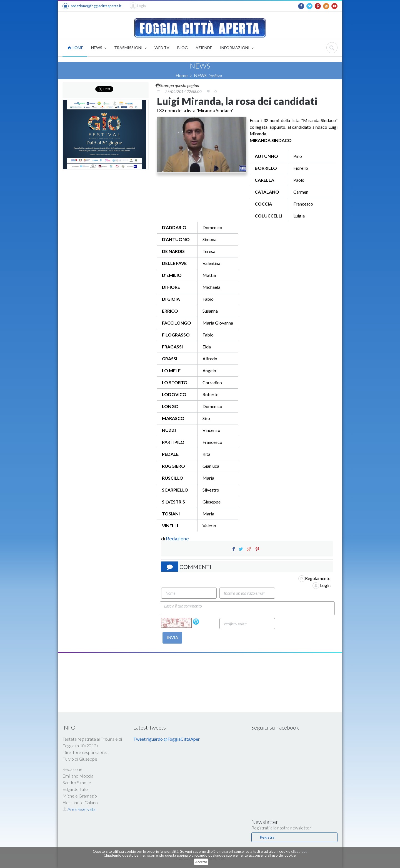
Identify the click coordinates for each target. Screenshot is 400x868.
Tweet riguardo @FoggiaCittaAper (167, 739)
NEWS (99, 48)
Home (182, 75)
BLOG (182, 48)
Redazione (178, 538)
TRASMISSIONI (130, 48)
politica (216, 76)
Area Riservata (79, 809)
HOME (75, 48)
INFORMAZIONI (237, 48)
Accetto (201, 862)
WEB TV (162, 48)
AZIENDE (204, 48)
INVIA (172, 637)
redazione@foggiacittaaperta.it (92, 6)
